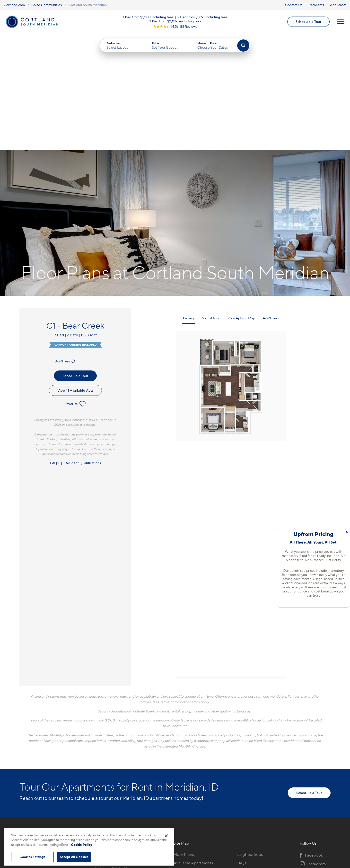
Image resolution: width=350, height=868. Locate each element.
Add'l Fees (66, 245)
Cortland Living (188, 781)
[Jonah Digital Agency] (319, 824)
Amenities (183, 772)
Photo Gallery (186, 764)
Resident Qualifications (83, 347)
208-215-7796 (105, 739)
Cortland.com (14, 5)
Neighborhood (250, 739)
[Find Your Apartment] (243, 46)
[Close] (166, 836)
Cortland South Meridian (87, 5)
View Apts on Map (241, 202)
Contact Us (294, 5)
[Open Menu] (341, 22)
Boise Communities (47, 5)
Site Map (197, 827)
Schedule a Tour (308, 22)
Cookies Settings (32, 857)
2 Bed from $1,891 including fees (202, 17)
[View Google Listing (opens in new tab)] (175, 26)
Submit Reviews (174, 827)
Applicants (338, 5)
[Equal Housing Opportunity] (95, 765)
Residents (316, 5)
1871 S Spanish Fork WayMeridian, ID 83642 (114, 750)
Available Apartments (193, 747)
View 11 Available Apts (75, 274)
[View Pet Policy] (133, 765)
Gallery (189, 202)
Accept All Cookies (74, 857)
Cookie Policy (82, 845)
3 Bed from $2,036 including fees (175, 21)
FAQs (54, 347)
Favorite (75, 288)
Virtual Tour (211, 202)
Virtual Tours (185, 756)
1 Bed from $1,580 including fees (148, 17)
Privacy (152, 827)
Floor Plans (184, 739)
